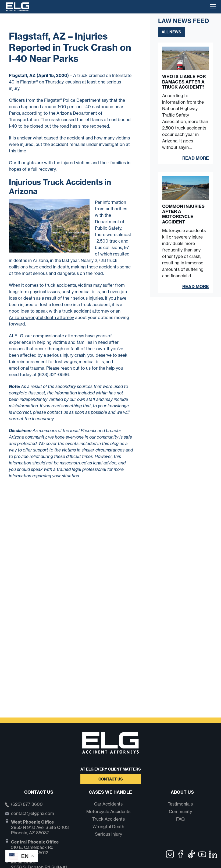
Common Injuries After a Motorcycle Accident (183, 214)
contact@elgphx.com (33, 813)
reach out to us (76, 368)
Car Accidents (108, 804)
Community (180, 811)
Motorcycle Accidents (108, 811)
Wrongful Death (108, 827)
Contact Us (111, 779)
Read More (196, 158)
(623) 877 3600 (27, 804)
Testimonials (180, 804)
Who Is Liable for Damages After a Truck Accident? (184, 82)
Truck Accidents (108, 819)
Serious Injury (108, 834)
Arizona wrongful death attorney (41, 317)
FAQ (180, 819)
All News (171, 32)
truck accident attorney (86, 311)
